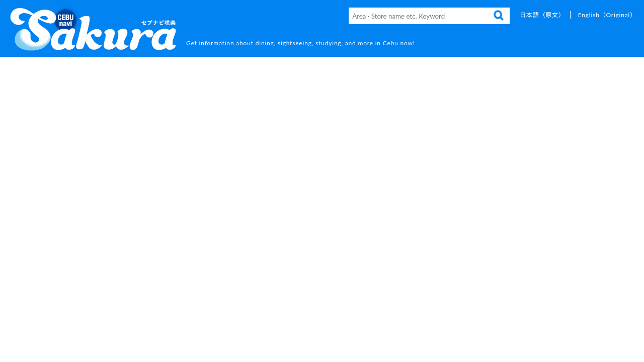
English (607, 15)
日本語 (542, 15)
